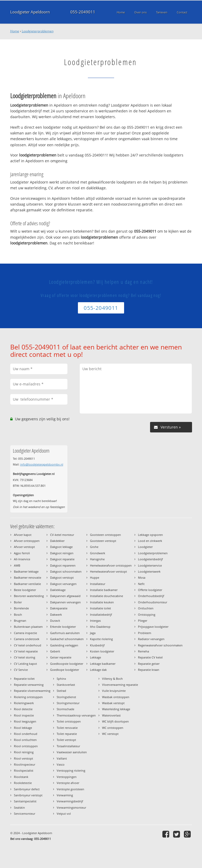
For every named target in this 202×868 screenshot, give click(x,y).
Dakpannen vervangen (65, 602)
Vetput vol (64, 814)
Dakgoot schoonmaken (66, 571)
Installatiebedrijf (101, 615)
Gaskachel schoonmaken (67, 639)
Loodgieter (145, 547)
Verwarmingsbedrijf (70, 801)
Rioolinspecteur (25, 764)
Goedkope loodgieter (65, 670)
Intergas (95, 621)
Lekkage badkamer (103, 664)
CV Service (21, 670)
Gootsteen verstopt (103, 541)
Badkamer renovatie (28, 577)
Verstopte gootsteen (70, 789)
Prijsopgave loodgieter (153, 627)
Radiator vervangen (151, 639)
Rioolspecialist (24, 770)
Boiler (18, 602)
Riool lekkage (23, 728)
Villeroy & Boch (112, 679)
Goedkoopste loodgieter (67, 664)
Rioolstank (21, 777)
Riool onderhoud (26, 734)
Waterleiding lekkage (116, 709)
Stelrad (61, 691)
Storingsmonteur (68, 703)
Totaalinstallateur (68, 746)
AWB (17, 565)
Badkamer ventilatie (27, 584)
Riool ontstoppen (26, 746)
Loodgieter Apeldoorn (30, 12)
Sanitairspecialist (25, 801)
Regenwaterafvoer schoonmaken (160, 645)
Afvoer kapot (23, 535)
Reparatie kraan (149, 670)
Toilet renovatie (67, 728)
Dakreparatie (59, 608)
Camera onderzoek (27, 639)
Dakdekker (57, 541)
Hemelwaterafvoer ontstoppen (111, 565)
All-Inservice (22, 559)
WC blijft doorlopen (115, 721)
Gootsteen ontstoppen (105, 535)
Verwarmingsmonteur (71, 807)
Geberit (55, 651)
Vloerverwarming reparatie (120, 685)
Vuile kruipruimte (114, 691)
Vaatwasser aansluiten (72, 752)
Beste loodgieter (25, 590)
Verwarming (65, 795)
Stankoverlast (66, 685)
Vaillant (62, 758)
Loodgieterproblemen (38, 31)
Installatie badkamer (104, 590)
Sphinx (61, 679)
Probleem (145, 633)
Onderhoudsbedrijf (151, 596)
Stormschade (65, 709)
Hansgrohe (97, 559)
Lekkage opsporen (150, 535)
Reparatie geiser (149, 664)
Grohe (94, 547)
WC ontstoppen (113, 728)
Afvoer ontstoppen (27, 541)
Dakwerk (56, 615)
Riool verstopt (23, 758)
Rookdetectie (23, 783)
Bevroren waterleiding (29, 596)
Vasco (61, 764)
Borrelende (21, 608)
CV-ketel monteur (62, 535)
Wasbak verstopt (113, 703)
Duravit (55, 621)
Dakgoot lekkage (61, 547)
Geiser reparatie (61, 657)
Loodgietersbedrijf (150, 559)
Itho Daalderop (100, 627)
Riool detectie (23, 709)
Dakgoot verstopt (62, 577)
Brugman (20, 621)
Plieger (143, 621)
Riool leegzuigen (25, 721)
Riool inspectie (24, 715)
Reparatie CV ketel (150, 657)
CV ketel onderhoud (28, 645)
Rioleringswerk (24, 703)
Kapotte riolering (101, 639)
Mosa (142, 577)
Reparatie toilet (24, 679)
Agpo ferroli (22, 553)
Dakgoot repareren (63, 565)
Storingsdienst (66, 697)
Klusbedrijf (97, 645)
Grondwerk (98, 553)
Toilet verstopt (66, 740)
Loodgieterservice (150, 565)
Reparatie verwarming (29, 685)
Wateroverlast (111, 715)
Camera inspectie (25, 633)
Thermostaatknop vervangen (76, 715)
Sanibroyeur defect (27, 789)
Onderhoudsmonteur (153, 602)
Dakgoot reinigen (62, 553)
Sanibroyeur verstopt (28, 795)
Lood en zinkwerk (150, 541)
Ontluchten (146, 608)
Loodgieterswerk (149, 571)
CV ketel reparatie (26, 651)
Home (15, 31)
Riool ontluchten (25, 740)
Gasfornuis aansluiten (65, 633)
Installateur (98, 584)
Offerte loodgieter (150, 590)
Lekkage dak (98, 670)
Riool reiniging (24, 752)
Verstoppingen (67, 777)
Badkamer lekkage (26, 571)
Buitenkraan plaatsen (28, 627)
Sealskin (19, 807)
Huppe (95, 577)
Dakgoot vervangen (63, 584)
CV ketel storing (25, 657)
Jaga (93, 633)
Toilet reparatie (67, 734)
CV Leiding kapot (25, 664)
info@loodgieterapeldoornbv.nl (42, 464)
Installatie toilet (100, 608)
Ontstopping (147, 615)
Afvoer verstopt (24, 547)
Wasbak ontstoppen (116, 697)
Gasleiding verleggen (64, 645)
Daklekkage (58, 590)
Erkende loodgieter (63, 627)
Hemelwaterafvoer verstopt (108, 571)
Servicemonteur (25, 814)
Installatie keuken (102, 602)
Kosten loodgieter (102, 651)
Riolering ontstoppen (28, 697)
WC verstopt (110, 734)
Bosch (18, 615)
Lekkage (95, 657)
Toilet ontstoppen (69, 721)
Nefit (141, 584)
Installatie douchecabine (107, 596)
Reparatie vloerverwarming (32, 691)
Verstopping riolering (71, 770)
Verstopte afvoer (68, 783)
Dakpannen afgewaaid (65, 596)
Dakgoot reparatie (62, 559)
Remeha (143, 651)
